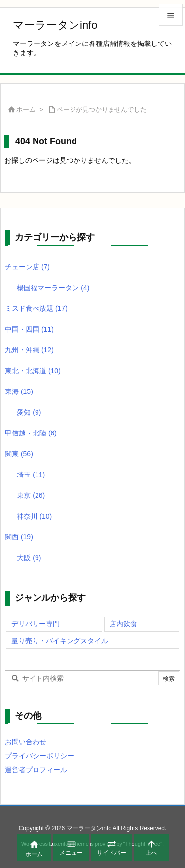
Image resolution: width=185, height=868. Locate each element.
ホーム (26, 109)
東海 (19, 391)
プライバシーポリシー (39, 756)
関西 (19, 537)
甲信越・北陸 (31, 433)
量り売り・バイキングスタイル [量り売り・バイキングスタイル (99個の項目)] (60, 641)
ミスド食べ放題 (36, 308)
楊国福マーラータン (53, 288)
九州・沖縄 (29, 350)
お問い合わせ (26, 742)
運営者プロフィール (36, 770)
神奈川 (34, 516)
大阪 (29, 558)
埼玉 (31, 475)
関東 (19, 454)
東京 (31, 495)
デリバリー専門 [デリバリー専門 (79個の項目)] (36, 624)
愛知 (29, 412)
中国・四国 (29, 329)
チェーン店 (27, 267)
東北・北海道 (33, 371)
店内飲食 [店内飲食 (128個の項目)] (123, 624)
